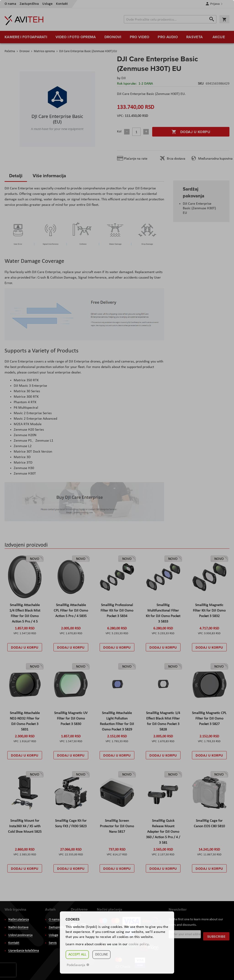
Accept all (77, 955)
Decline (101, 955)
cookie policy (139, 944)
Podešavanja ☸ (78, 965)
